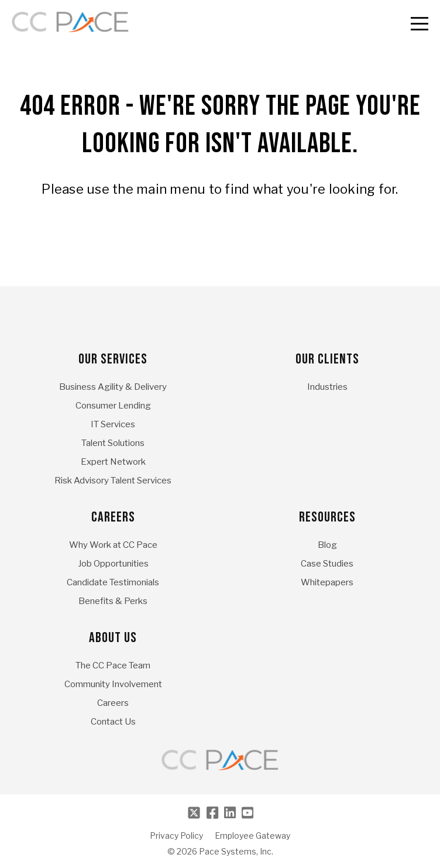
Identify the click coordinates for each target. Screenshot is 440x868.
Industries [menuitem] (327, 387)
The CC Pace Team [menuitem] (113, 665)
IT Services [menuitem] (113, 424)
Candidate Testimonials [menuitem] (113, 582)
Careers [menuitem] (113, 517)
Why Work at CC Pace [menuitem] (113, 545)
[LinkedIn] (230, 813)
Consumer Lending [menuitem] (113, 406)
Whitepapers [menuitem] (327, 582)
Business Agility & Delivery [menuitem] (113, 387)
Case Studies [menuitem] (327, 564)
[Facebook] (212, 813)
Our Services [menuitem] (113, 359)
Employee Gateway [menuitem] (252, 836)
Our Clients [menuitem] (327, 359)
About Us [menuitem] (113, 638)
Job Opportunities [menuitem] (113, 564)
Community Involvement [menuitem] (113, 684)
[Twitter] (194, 813)
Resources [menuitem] (327, 517)
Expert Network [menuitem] (113, 462)
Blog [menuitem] (327, 545)
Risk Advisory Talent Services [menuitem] (113, 481)
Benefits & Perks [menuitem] (113, 601)
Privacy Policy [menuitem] (176, 836)
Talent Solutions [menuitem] (113, 443)
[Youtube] (247, 813)
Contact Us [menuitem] (113, 722)
